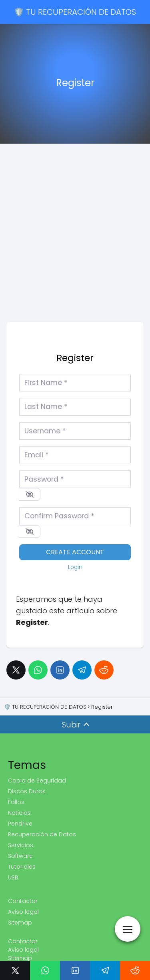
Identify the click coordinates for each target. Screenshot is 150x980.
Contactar (23, 901)
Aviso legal (23, 912)
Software (20, 856)
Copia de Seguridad (37, 780)
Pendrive (20, 824)
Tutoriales (22, 867)
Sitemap (20, 923)
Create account (75, 552)
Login (75, 567)
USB (13, 877)
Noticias (19, 813)
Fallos (16, 802)
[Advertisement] (75, 239)
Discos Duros (27, 791)
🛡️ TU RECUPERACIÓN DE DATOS (75, 12)
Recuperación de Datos (42, 834)
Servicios (21, 845)
